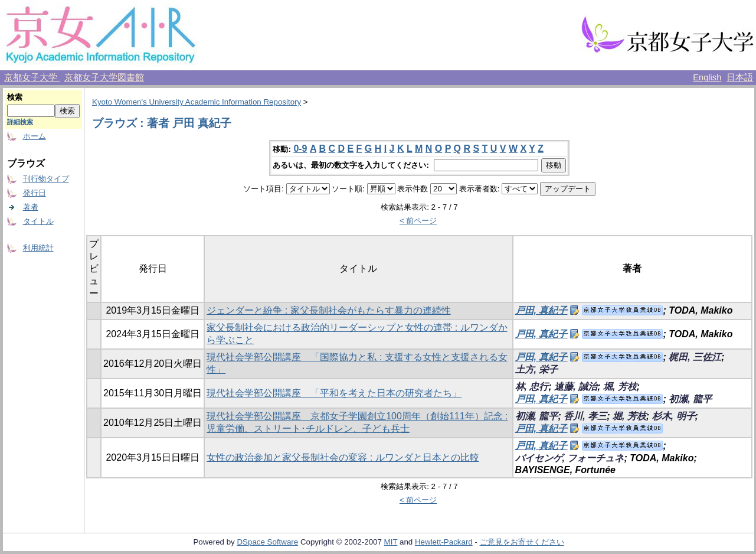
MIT (391, 542)
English (707, 77)
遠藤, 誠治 (576, 387)
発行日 (35, 193)
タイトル (38, 221)
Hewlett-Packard (444, 542)
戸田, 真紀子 (541, 310)
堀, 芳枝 (620, 387)
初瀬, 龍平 (690, 399)
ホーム (35, 136)
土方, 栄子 (537, 369)
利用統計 (38, 248)
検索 (15, 97)
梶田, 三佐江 (695, 357)
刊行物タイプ (46, 179)
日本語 (740, 77)
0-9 (300, 149)
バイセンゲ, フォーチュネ (570, 458)
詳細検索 (20, 122)
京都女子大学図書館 (104, 77)
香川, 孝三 (585, 416)
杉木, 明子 (674, 416)
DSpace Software (267, 542)
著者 (31, 207)
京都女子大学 (32, 77)
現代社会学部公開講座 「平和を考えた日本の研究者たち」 (334, 393)
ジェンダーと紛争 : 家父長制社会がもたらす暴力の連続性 (328, 310)
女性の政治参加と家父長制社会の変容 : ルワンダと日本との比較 (343, 457)
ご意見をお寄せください (522, 542)
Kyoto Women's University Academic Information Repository (197, 102)
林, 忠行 (532, 387)
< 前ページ (418, 221)
